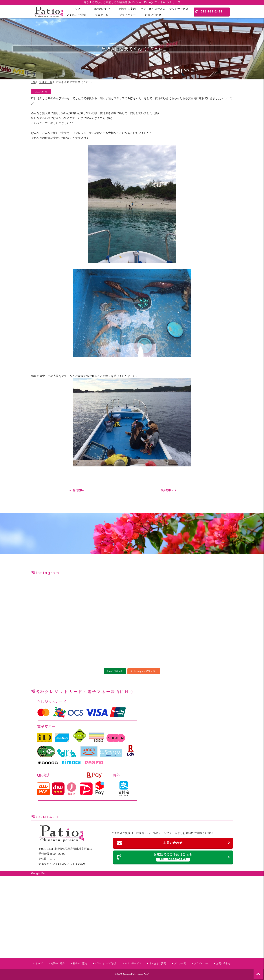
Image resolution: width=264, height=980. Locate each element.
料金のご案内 (128, 9)
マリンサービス (179, 9)
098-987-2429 (209, 12)
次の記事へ (167, 490)
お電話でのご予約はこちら (174, 857)
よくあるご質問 (76, 15)
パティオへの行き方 (153, 9)
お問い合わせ (153, 15)
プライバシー (128, 15)
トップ (76, 9)
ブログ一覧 (102, 15)
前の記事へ (79, 490)
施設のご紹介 (102, 9)
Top (33, 82)
